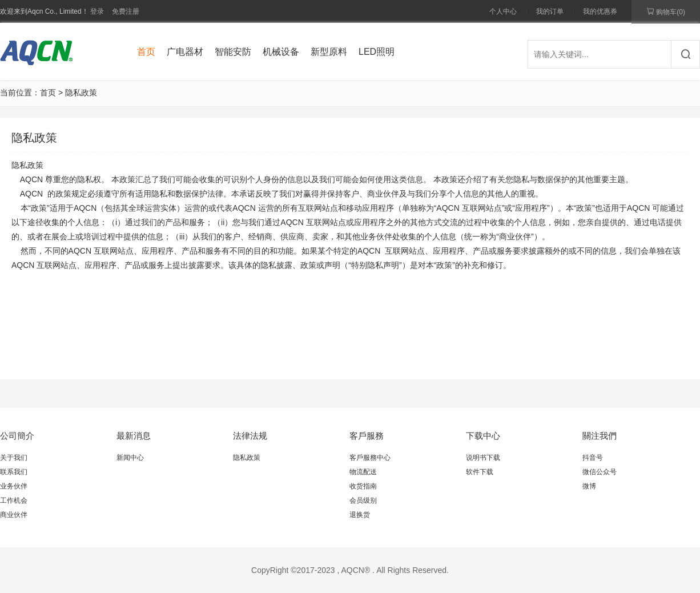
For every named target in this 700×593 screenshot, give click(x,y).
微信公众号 (600, 472)
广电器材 (185, 52)
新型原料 (329, 52)
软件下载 (480, 472)
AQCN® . (358, 570)
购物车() (666, 12)
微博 (589, 486)
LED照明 (377, 52)
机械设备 (281, 52)
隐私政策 (247, 458)
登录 (97, 11)
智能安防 (233, 52)
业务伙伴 (14, 486)
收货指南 (363, 486)
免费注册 (126, 11)
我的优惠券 (600, 11)
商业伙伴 (14, 515)
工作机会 (14, 500)
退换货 (360, 515)
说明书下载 (483, 458)
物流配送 (363, 472)
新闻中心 (130, 458)
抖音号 (593, 458)
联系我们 (14, 472)
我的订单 (550, 11)
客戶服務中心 (370, 458)
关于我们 (14, 458)
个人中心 (503, 11)
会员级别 (363, 500)
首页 (146, 52)
